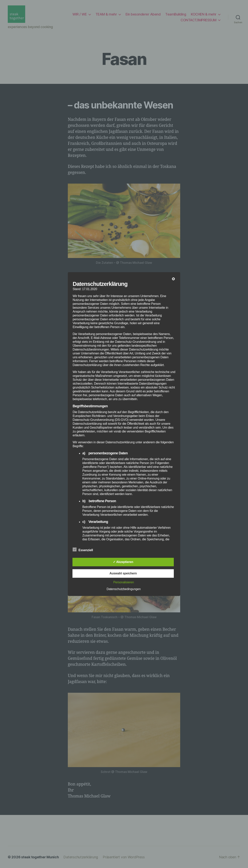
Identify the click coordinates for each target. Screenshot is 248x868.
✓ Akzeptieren (123, 562)
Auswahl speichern (123, 573)
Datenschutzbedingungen (124, 589)
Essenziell (85, 550)
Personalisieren (124, 582)
